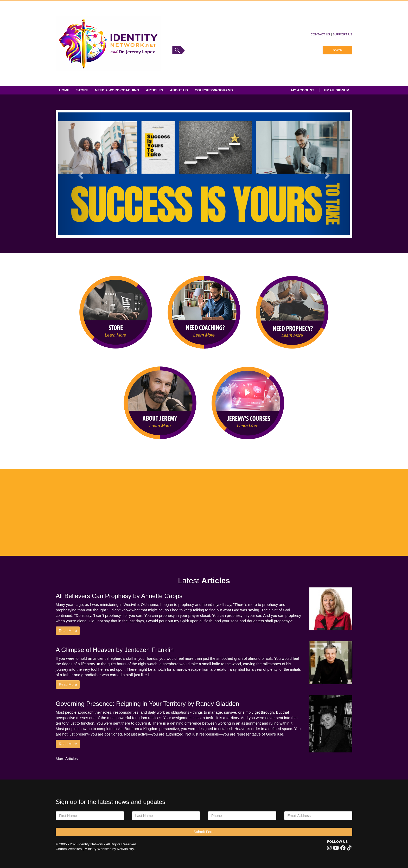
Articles (155, 90)
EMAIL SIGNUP (337, 90)
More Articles (67, 759)
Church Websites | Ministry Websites (84, 849)
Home (64, 90)
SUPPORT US (342, 34)
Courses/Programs (214, 90)
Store (82, 90)
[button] (80, 174)
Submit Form (204, 832)
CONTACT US (320, 34)
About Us (179, 90)
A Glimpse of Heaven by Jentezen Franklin (115, 650)
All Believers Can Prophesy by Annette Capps (119, 596)
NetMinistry (125, 849)
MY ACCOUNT (303, 90)
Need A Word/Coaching (117, 90)
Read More (68, 631)
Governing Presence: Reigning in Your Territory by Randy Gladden (147, 704)
